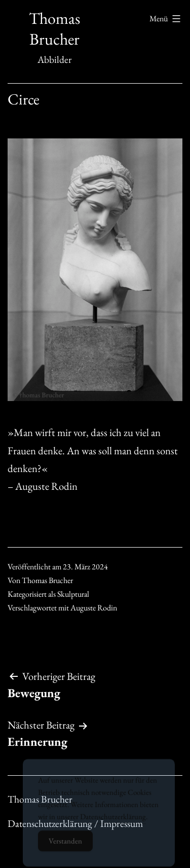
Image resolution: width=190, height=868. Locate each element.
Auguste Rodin (94, 608)
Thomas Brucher (54, 29)
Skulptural (73, 594)
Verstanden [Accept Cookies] (65, 847)
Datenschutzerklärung (113, 823)
